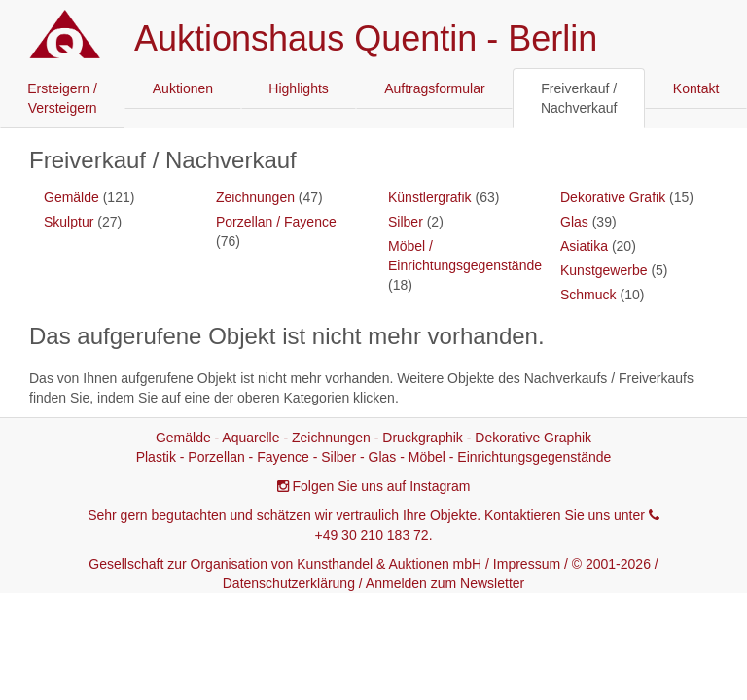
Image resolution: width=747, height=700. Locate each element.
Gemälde (71, 197)
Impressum (527, 564)
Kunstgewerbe (604, 270)
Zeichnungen (255, 197)
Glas (574, 222)
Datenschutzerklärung (289, 583)
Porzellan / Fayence (276, 222)
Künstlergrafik (430, 197)
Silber (406, 222)
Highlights (298, 88)
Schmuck (588, 295)
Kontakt (696, 88)
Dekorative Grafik (613, 197)
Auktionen (183, 88)
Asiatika (584, 246)
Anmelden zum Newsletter (445, 583)
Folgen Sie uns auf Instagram (382, 486)
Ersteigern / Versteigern (62, 98)
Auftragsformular (434, 88)
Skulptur (69, 222)
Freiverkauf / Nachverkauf (579, 98)
